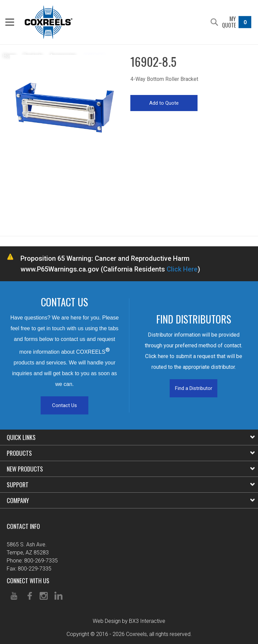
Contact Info (23, 526)
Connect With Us (28, 581)
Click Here (182, 269)
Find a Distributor (194, 388)
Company (131, 500)
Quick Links (131, 437)
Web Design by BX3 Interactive (129, 621)
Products (131, 453)
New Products (131, 469)
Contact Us (64, 405)
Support (131, 485)
